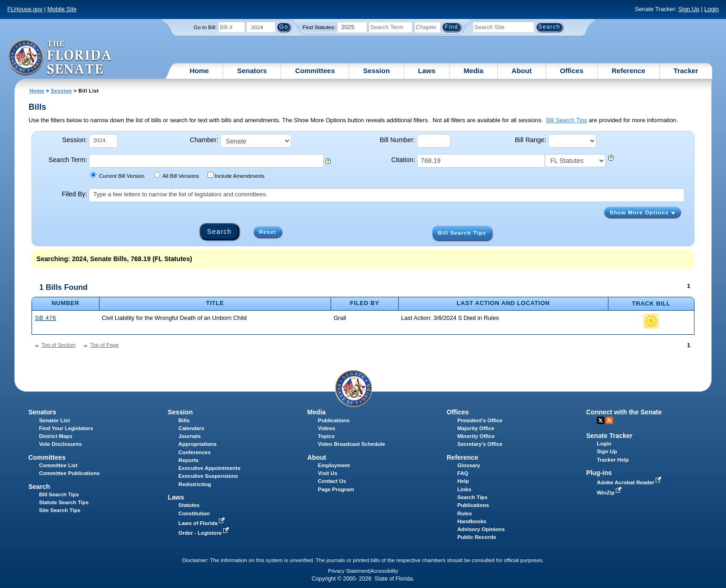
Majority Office (476, 428)
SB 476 (46, 318)
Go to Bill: (205, 27)
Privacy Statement (348, 571)
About (522, 71)
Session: (75, 140)
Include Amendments (236, 175)
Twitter (601, 420)
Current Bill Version (117, 175)
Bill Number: (397, 140)
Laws (427, 71)
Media (473, 71)
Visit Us (328, 473)
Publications (334, 420)
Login (711, 9)
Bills (184, 420)
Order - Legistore (204, 533)
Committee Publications (69, 473)
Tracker (686, 71)
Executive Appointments (209, 468)
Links (464, 489)
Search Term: (68, 160)
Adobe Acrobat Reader (630, 482)
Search (39, 487)
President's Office (480, 420)
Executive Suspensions (208, 476)
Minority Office (476, 436)
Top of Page (104, 345)
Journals (189, 436)
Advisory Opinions (481, 529)
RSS (609, 420)
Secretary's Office (480, 444)
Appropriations (197, 444)
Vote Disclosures (60, 444)
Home (200, 71)
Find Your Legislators (66, 428)
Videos (327, 428)
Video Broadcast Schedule (352, 444)
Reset (268, 232)
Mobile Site (62, 9)
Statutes (189, 505)
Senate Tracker (609, 436)
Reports (188, 460)
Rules (465, 513)
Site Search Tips (59, 510)
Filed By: (75, 194)
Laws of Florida (202, 523)
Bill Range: (531, 140)
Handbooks (472, 521)
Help (463, 481)
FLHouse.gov (25, 9)
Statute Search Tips (64, 502)
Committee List (58, 465)
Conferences (194, 452)
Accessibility (384, 571)
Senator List (54, 420)
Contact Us (332, 481)
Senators (252, 71)
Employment (334, 465)
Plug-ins (599, 473)
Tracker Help (613, 460)
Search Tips (473, 497)
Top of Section (59, 345)
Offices (572, 71)
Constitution (194, 513)
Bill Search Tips (567, 120)
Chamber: (204, 140)
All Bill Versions (177, 175)
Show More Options (642, 213)
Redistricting (194, 484)
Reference (629, 71)
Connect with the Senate (624, 412)
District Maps (56, 436)
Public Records (477, 537)
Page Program (336, 489)
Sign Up (689, 9)
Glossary (469, 465)
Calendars (191, 428)
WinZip (610, 493)
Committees (315, 71)
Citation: (403, 160)
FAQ (463, 473)
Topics (326, 436)
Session (376, 71)
